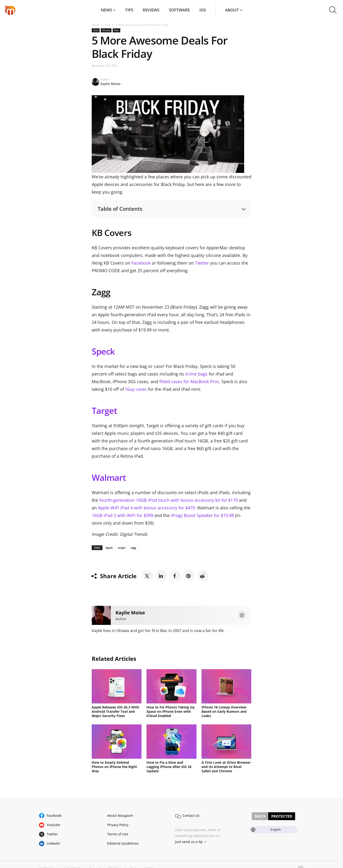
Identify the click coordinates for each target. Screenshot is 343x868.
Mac (116, 30)
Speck (103, 351)
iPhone (106, 30)
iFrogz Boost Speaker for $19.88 (202, 515)
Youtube (53, 825)
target (122, 548)
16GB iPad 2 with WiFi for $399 (122, 515)
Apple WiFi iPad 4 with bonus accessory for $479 (146, 508)
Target (104, 411)
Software (179, 10)
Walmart (109, 478)
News (106, 10)
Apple (109, 548)
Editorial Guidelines (123, 843)
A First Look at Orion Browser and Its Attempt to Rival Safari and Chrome (226, 767)
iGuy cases (136, 389)
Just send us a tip (189, 842)
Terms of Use (118, 834)
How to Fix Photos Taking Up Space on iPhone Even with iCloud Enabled (171, 711)
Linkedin (53, 843)
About (232, 10)
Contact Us (191, 815)
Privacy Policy (118, 825)
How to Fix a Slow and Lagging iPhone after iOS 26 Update (169, 767)
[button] (333, 10)
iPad (107, 25)
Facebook (141, 263)
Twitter (202, 263)
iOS (203, 10)
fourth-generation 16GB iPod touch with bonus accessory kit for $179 (169, 500)
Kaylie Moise (111, 84)
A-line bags (196, 374)
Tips (129, 10)
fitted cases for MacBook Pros (189, 381)
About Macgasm (120, 815)
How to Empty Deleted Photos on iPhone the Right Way (114, 767)
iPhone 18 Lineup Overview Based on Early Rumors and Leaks (224, 711)
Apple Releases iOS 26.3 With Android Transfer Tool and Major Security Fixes (115, 711)
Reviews (151, 10)
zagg (133, 548)
